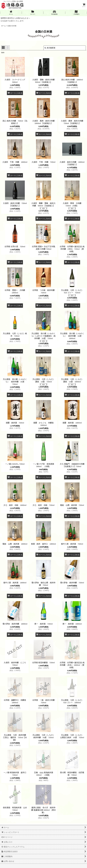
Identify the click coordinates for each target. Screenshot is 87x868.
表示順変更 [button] (50, 48)
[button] (54, 13)
